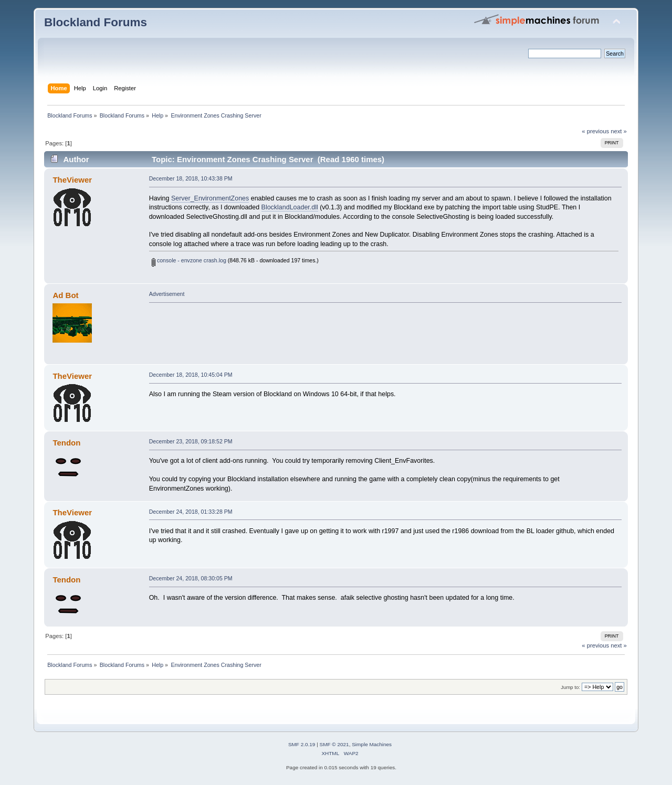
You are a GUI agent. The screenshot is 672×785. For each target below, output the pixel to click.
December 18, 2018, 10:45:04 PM (191, 375)
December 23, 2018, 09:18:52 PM (191, 441)
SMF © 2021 (334, 744)
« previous (595, 131)
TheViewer (72, 180)
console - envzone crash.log (189, 260)
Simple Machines (372, 744)
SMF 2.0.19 (302, 744)
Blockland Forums (96, 22)
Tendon (66, 443)
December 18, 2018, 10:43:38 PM (191, 178)
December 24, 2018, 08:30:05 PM (191, 578)
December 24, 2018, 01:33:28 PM (191, 512)
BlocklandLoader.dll (290, 207)
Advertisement (167, 294)
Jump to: (570, 687)
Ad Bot (65, 295)
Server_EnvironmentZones (210, 198)
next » (619, 131)
